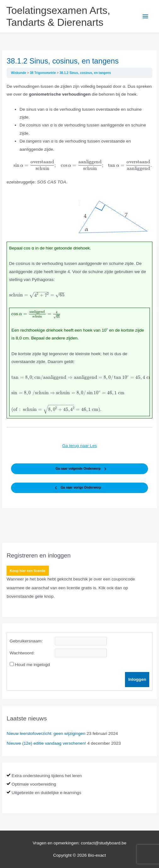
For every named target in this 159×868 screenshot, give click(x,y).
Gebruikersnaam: (26, 641)
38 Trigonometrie (43, 73)
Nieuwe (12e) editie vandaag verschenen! (46, 743)
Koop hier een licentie (28, 571)
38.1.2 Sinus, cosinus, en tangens (85, 73)
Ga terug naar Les (79, 446)
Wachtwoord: (22, 653)
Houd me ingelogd (32, 665)
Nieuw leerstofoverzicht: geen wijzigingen (46, 734)
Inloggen (137, 679)
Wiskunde (19, 73)
